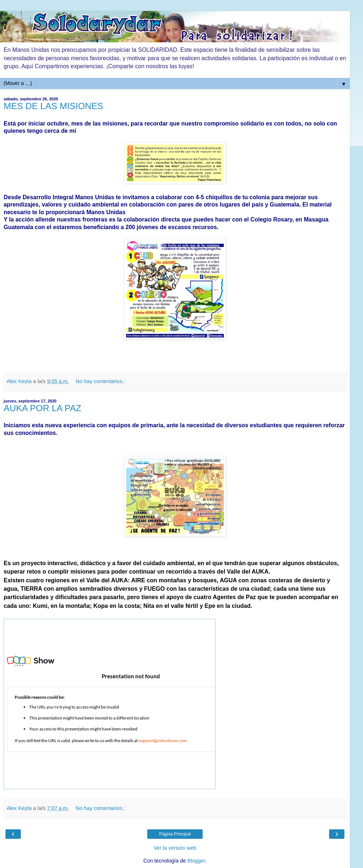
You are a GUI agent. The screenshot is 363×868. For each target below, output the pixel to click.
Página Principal (175, 834)
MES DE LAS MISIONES (53, 106)
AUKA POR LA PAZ (42, 408)
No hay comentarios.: (101, 381)
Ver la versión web (175, 848)
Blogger (196, 861)
